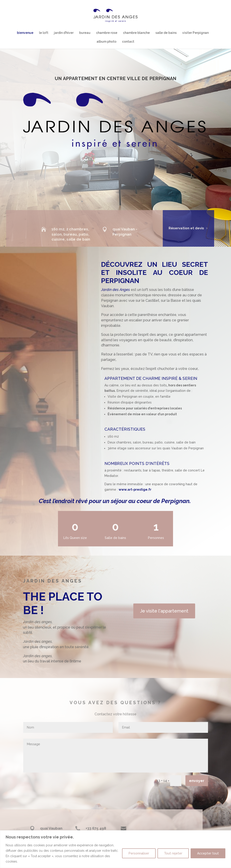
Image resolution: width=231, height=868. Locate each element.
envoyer (197, 781)
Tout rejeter (173, 853)
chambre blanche (136, 33)
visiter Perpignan (195, 33)
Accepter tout (208, 853)
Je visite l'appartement (164, 611)
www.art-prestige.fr (135, 490)
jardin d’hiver (64, 33)
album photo (106, 42)
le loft (44, 33)
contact (128, 42)
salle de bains (166, 33)
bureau (85, 33)
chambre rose (107, 33)
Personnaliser (139, 853)
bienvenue (25, 33)
